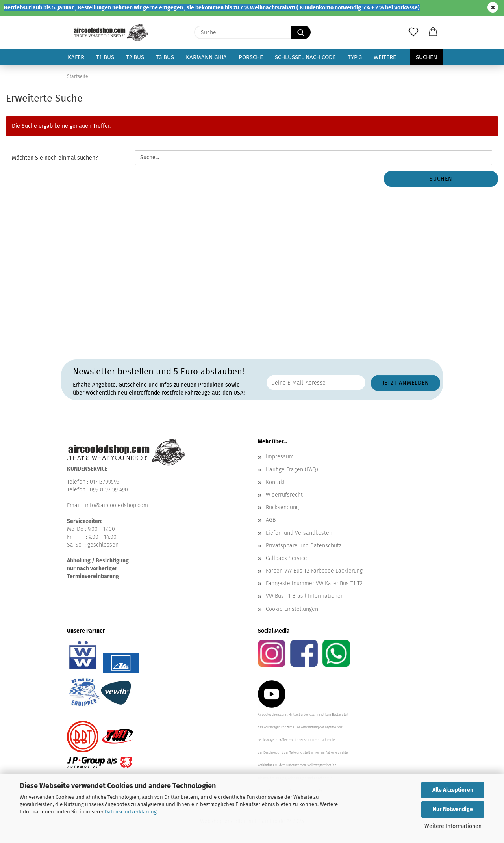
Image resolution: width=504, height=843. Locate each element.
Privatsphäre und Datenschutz (304, 546)
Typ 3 (355, 57)
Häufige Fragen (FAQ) (292, 470)
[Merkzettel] (413, 32)
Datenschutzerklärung (131, 812)
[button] (433, 32)
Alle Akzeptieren (453, 790)
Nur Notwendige (453, 809)
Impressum (280, 457)
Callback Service (286, 558)
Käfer (76, 57)
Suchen (426, 57)
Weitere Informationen (453, 826)
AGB (271, 520)
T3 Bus (165, 57)
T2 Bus (135, 57)
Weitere (385, 57)
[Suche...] (301, 32)
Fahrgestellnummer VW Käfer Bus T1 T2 (314, 583)
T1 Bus (105, 57)
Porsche (251, 57)
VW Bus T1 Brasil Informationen (305, 596)
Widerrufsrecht (284, 495)
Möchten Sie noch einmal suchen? (55, 158)
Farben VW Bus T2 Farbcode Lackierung (314, 571)
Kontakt (275, 482)
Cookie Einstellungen (292, 609)
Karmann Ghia (206, 57)
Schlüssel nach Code (305, 57)
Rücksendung (282, 507)
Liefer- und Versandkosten (299, 533)
